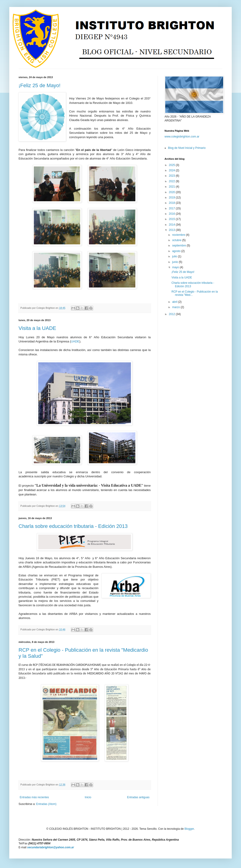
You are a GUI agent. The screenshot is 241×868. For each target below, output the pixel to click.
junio (176, 262)
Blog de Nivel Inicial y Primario (187, 148)
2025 (172, 165)
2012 (172, 314)
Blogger (189, 829)
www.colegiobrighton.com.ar (182, 137)
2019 (172, 198)
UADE (75, 341)
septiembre (179, 246)
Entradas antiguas (138, 797)
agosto (177, 251)
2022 (172, 181)
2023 (172, 176)
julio (175, 256)
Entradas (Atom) (46, 804)
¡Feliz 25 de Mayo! (40, 85)
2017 (172, 208)
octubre (177, 240)
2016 (172, 214)
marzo (176, 307)
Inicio (88, 797)
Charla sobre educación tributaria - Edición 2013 (73, 526)
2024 (172, 170)
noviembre (179, 235)
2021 (172, 187)
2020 (172, 192)
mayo (176, 267)
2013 (172, 230)
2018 (172, 203)
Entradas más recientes (34, 797)
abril (175, 302)
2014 (172, 225)
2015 (172, 219)
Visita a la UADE (37, 328)
